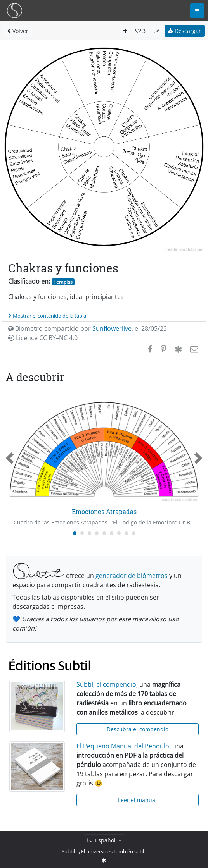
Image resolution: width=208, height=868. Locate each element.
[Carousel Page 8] (126, 533)
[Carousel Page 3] (89, 533)
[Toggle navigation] (197, 11)
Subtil (68, 851)
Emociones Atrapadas (104, 511)
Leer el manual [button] (137, 800)
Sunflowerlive (112, 328)
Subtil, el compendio (106, 684)
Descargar (185, 31)
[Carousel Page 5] (104, 533)
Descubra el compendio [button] (138, 729)
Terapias (63, 282)
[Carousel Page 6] (112, 533)
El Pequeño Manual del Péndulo (123, 746)
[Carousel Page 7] (119, 533)
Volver (18, 31)
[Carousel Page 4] (97, 533)
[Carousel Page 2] (82, 533)
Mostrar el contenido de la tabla (47, 316)
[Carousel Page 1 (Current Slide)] (75, 533)
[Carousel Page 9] (134, 533)
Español (102, 840)
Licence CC (43, 338)
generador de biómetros (132, 576)
